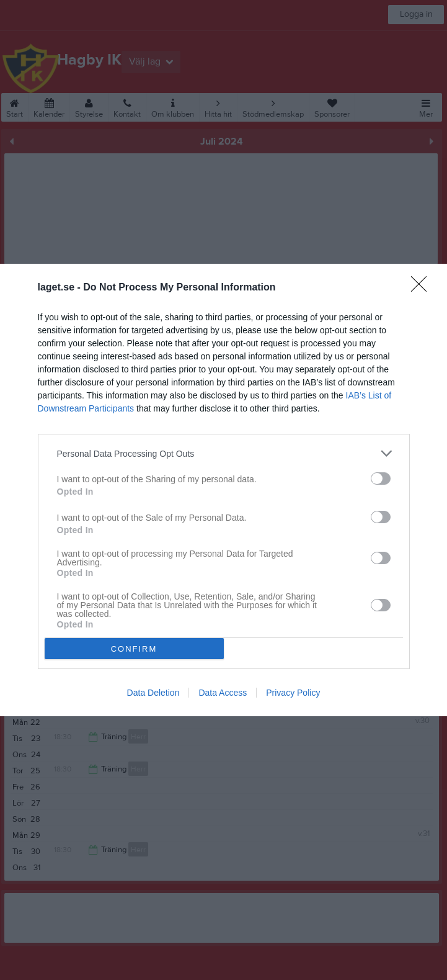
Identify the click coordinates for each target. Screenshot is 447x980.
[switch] (381, 479)
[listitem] (224, 453)
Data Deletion (153, 693)
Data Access (223, 693)
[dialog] (223, 490)
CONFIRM (134, 649)
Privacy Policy (293, 693)
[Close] (423, 288)
